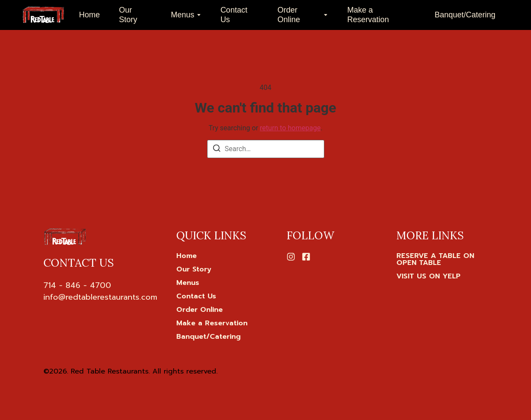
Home (89, 15)
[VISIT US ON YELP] (429, 276)
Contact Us (234, 15)
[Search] (217, 150)
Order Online (289, 15)
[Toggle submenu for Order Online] (325, 15)
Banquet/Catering (465, 15)
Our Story (128, 15)
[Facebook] (306, 257)
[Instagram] (291, 257)
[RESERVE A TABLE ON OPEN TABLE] (442, 259)
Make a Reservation (368, 15)
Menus (183, 15)
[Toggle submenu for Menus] (198, 15)
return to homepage (290, 128)
